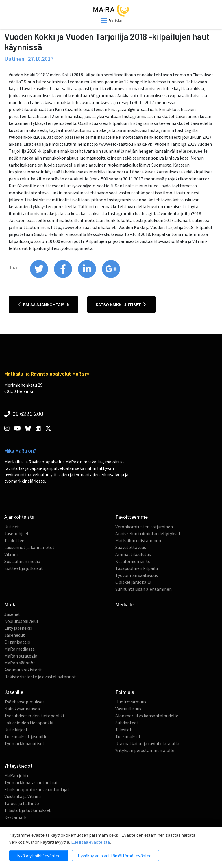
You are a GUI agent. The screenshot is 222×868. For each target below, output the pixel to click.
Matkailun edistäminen (138, 540)
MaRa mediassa (20, 649)
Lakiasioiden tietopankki (29, 723)
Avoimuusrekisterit (23, 670)
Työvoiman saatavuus (137, 575)
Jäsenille (14, 692)
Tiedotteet (15, 540)
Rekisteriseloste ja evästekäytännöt (40, 677)
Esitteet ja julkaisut (24, 568)
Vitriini (11, 554)
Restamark (15, 817)
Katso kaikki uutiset (121, 304)
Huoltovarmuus (131, 702)
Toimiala (125, 692)
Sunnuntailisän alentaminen (144, 589)
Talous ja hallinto (22, 803)
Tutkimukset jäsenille (26, 736)
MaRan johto (17, 775)
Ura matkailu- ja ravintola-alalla (147, 743)
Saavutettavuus (131, 547)
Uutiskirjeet (16, 730)
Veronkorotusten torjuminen (144, 527)
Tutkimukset (128, 736)
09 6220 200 (24, 414)
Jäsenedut (15, 635)
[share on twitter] (39, 276)
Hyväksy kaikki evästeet (39, 855)
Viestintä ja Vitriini (23, 796)
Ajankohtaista (19, 517)
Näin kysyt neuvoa (22, 709)
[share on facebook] (63, 276)
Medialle (124, 604)
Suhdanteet (127, 723)
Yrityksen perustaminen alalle (145, 750)
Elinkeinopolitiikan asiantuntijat (37, 789)
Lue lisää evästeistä (90, 842)
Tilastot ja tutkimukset (28, 810)
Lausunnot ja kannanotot (29, 547)
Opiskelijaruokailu (133, 582)
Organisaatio (17, 642)
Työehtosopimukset (24, 702)
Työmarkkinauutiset (24, 743)
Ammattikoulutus (133, 554)
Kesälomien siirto (133, 561)
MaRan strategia (21, 656)
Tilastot (124, 730)
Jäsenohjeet (17, 533)
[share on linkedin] (87, 276)
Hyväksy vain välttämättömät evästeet (115, 855)
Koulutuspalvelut (22, 621)
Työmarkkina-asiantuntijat (31, 782)
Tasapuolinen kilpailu (137, 568)
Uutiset (12, 527)
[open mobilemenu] (111, 21)
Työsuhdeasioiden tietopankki (34, 716)
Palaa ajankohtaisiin (44, 304)
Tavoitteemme (132, 517)
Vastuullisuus (128, 709)
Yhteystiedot (18, 766)
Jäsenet (12, 614)
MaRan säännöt (20, 663)
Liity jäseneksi (18, 628)
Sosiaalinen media (22, 561)
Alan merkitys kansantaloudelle (147, 716)
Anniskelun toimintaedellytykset (148, 533)
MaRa (11, 604)
